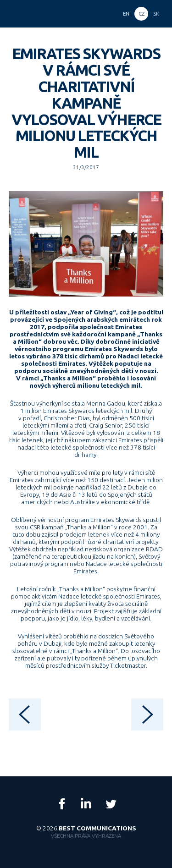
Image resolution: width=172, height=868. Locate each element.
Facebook (62, 804)
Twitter (111, 804)
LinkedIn (86, 804)
